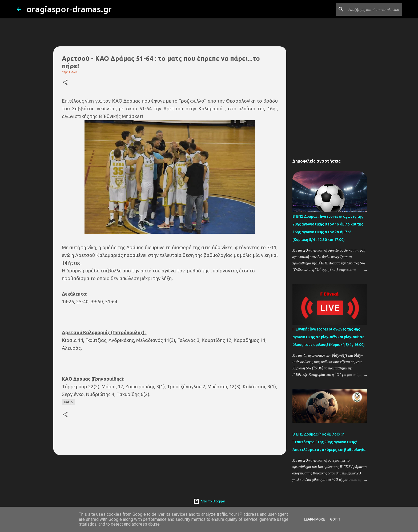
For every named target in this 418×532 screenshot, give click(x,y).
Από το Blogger (209, 501)
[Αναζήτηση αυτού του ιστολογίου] (374, 9)
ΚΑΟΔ (68, 402)
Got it (335, 519)
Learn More (314, 519)
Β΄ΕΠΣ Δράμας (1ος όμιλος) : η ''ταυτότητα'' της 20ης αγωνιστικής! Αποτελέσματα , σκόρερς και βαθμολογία (329, 442)
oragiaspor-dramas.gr (69, 9)
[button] (65, 83)
